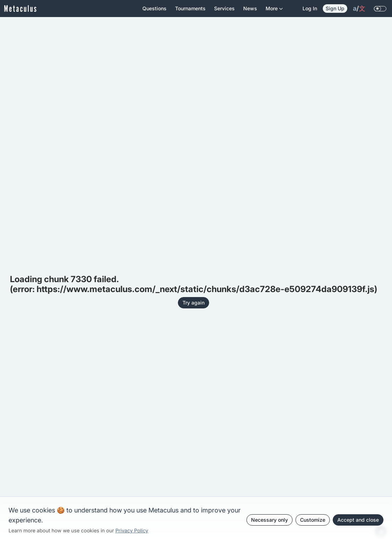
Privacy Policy (132, 531)
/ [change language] (359, 9)
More (274, 11)
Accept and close (358, 520)
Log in (310, 8)
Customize (313, 520)
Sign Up (335, 8)
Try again (194, 303)
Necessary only (269, 520)
